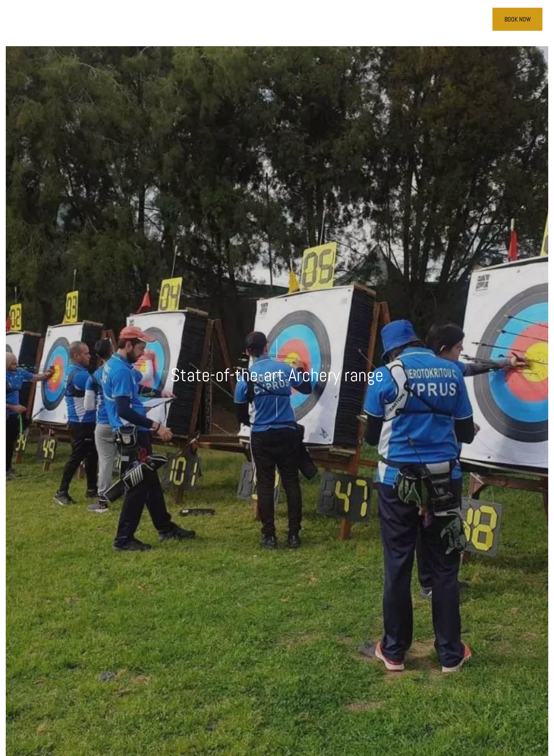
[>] (30, 21)
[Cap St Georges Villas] (277, 23)
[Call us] (461, 21)
